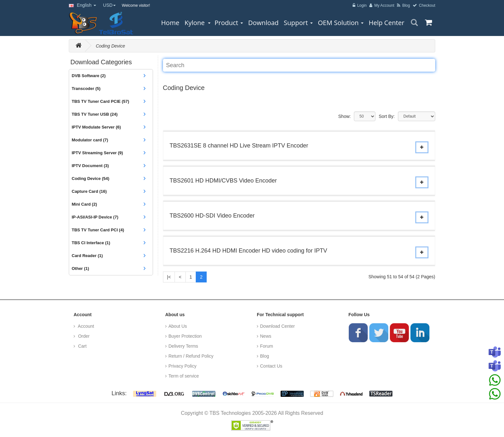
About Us (178, 326)
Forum (266, 346)
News (266, 336)
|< (169, 277)
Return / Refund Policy (191, 356)
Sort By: (387, 116)
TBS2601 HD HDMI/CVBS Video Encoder (223, 181)
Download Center (277, 326)
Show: (344, 116)
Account (85, 326)
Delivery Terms (183, 346)
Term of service (184, 376)
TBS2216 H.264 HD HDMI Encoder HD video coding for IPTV (248, 251)
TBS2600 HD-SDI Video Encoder (212, 216)
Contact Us (271, 366)
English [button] (82, 5)
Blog (265, 356)
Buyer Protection (185, 336)
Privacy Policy (182, 366)
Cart (82, 346)
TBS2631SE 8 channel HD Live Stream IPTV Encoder (239, 146)
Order (83, 336)
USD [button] (110, 5)
